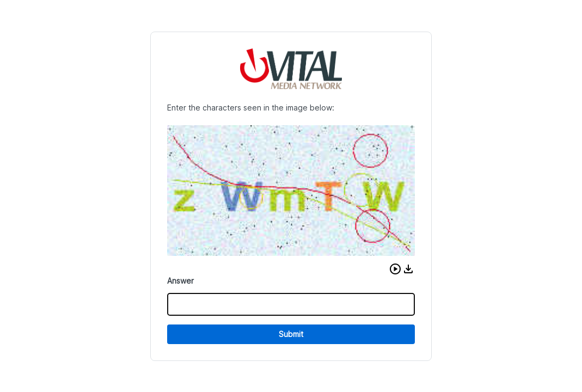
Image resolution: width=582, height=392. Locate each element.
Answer (180, 281)
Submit (291, 334)
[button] (395, 269)
